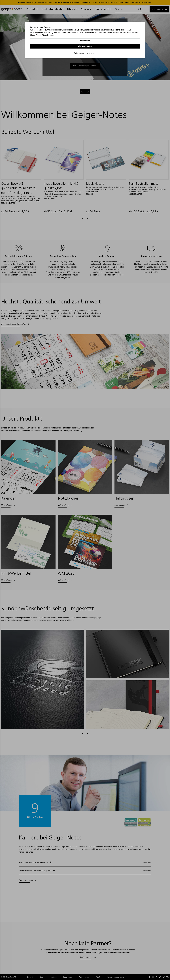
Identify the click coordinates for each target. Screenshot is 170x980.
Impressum (91, 47)
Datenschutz (79, 47)
